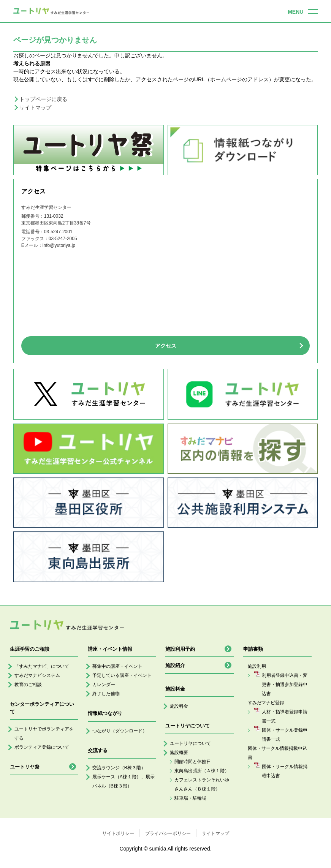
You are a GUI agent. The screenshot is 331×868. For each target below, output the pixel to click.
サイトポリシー (118, 833)
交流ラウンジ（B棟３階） (119, 768)
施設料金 (179, 706)
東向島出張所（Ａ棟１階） (202, 771)
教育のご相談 (28, 685)
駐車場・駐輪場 (190, 798)
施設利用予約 (180, 649)
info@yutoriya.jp (59, 245)
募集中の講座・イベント (117, 666)
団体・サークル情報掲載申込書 (285, 771)
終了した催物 (106, 694)
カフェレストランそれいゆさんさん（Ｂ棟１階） (202, 784)
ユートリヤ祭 (25, 767)
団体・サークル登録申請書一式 (285, 735)
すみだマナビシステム (37, 675)
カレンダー (104, 685)
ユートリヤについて (190, 743)
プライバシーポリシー (168, 833)
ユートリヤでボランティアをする (44, 734)
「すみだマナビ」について (42, 666)
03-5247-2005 (63, 239)
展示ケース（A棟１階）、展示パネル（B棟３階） (124, 781)
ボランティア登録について (42, 747)
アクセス (166, 346)
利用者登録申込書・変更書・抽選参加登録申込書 (285, 685)
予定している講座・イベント (122, 675)
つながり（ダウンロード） (120, 731)
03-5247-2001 (58, 232)
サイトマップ (35, 108)
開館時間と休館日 (193, 762)
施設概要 (179, 753)
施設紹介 (175, 665)
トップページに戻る (43, 99)
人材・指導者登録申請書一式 (285, 716)
